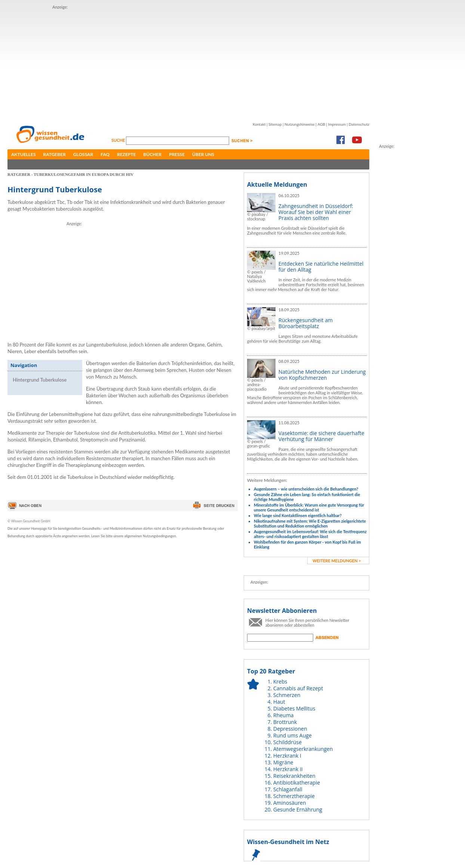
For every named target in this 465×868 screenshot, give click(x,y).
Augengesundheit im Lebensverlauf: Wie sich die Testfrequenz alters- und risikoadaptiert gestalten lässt (310, 534)
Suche (119, 140)
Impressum (337, 124)
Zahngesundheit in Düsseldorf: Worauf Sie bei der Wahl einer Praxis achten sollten (316, 212)
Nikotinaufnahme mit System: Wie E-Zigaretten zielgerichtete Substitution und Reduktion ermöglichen (310, 523)
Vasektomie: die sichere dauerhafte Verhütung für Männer (321, 436)
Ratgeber (55, 154)
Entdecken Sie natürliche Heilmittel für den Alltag (321, 267)
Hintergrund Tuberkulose (40, 380)
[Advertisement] (175, 63)
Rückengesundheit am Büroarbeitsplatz (306, 323)
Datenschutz (359, 124)
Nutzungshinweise (300, 124)
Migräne (283, 762)
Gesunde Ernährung (298, 809)
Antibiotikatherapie (297, 783)
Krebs (280, 681)
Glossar (83, 154)
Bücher (152, 154)
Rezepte (126, 154)
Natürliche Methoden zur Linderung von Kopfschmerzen (322, 375)
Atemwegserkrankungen (303, 749)
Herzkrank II (288, 769)
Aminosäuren (290, 803)
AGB (321, 124)
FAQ (105, 154)
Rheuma (283, 715)
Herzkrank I (287, 756)
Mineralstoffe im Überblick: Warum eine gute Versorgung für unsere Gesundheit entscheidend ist (309, 507)
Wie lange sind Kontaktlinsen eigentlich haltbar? (298, 515)
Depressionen (290, 729)
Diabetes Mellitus (294, 708)
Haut (279, 702)
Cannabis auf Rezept (298, 688)
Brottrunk (285, 722)
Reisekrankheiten (294, 776)
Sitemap (275, 124)
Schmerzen (287, 695)
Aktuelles (24, 154)
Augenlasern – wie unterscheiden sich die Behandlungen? (306, 489)
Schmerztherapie (294, 796)
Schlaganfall (288, 789)
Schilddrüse (287, 742)
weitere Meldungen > (337, 561)
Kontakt (259, 124)
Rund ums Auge (292, 735)
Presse (177, 154)
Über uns (203, 154)
